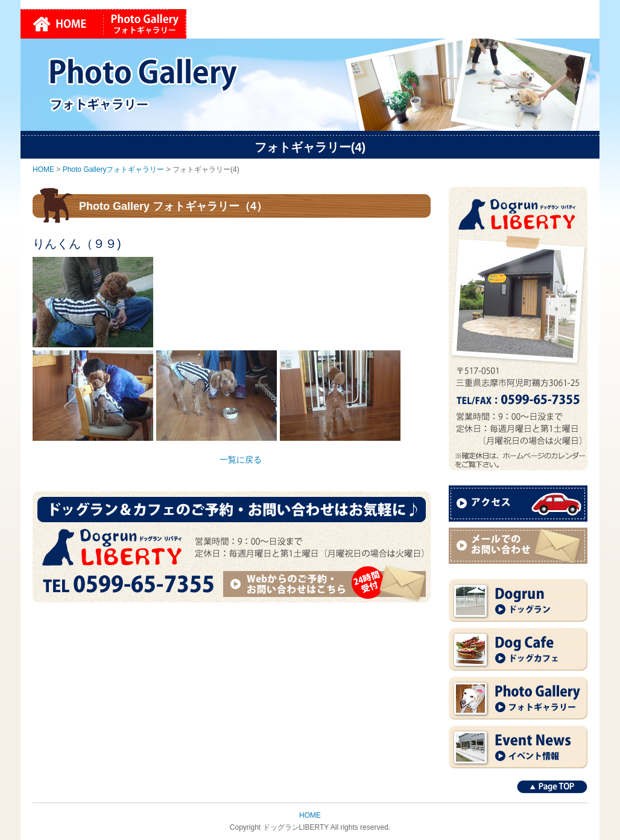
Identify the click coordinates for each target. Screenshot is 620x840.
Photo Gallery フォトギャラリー (518, 698)
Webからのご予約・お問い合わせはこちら (327, 583)
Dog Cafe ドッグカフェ (518, 649)
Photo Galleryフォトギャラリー (145, 24)
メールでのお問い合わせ (518, 546)
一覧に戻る (241, 459)
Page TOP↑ (552, 787)
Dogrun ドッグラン (518, 600)
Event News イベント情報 (518, 747)
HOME (62, 24)
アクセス (518, 504)
